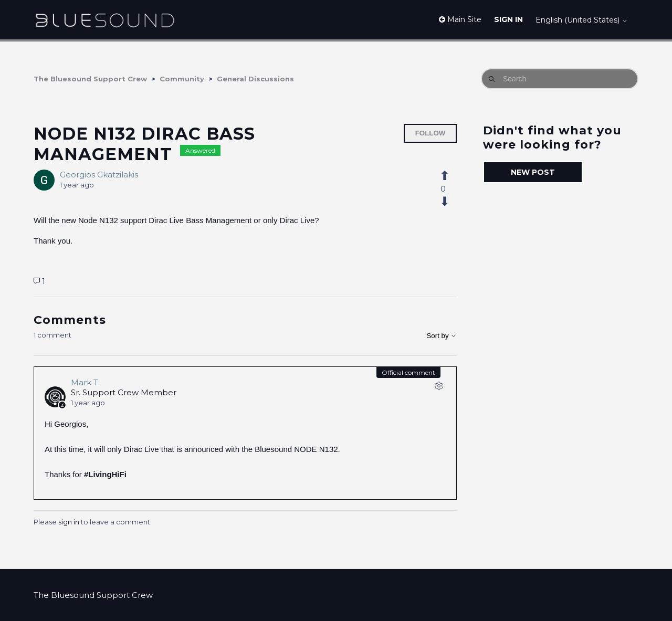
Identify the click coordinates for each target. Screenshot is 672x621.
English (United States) (582, 20)
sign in (69, 522)
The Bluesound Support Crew (90, 79)
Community (182, 79)
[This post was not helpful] (450, 202)
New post (533, 172)
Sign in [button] (508, 19)
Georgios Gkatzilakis (99, 175)
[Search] (560, 79)
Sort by (442, 336)
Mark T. (85, 382)
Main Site (460, 19)
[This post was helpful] (450, 176)
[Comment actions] (439, 388)
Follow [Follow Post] (430, 133)
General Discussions (255, 79)
